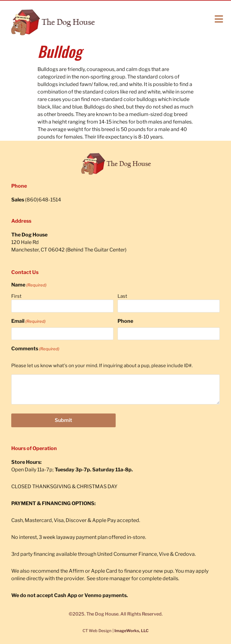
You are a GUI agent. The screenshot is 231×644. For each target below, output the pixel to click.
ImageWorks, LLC (131, 631)
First (16, 296)
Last (122, 296)
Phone (125, 321)
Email (28, 321)
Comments (35, 349)
